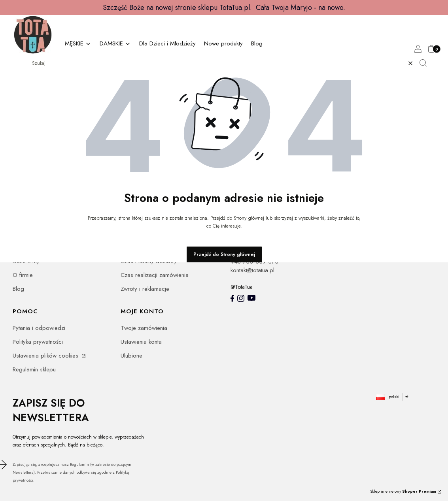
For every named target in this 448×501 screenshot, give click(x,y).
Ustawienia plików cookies (46, 356)
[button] (426, 63)
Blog (18, 289)
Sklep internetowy (403, 491)
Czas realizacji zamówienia (155, 275)
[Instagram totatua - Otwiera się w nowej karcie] (241, 298)
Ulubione (131, 356)
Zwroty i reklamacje (145, 289)
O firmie (23, 275)
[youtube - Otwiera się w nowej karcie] (251, 298)
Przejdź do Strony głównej (224, 254)
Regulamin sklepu (34, 369)
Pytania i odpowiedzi (39, 328)
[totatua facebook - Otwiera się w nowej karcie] (232, 298)
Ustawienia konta (141, 342)
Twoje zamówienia (144, 328)
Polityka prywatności (38, 342)
